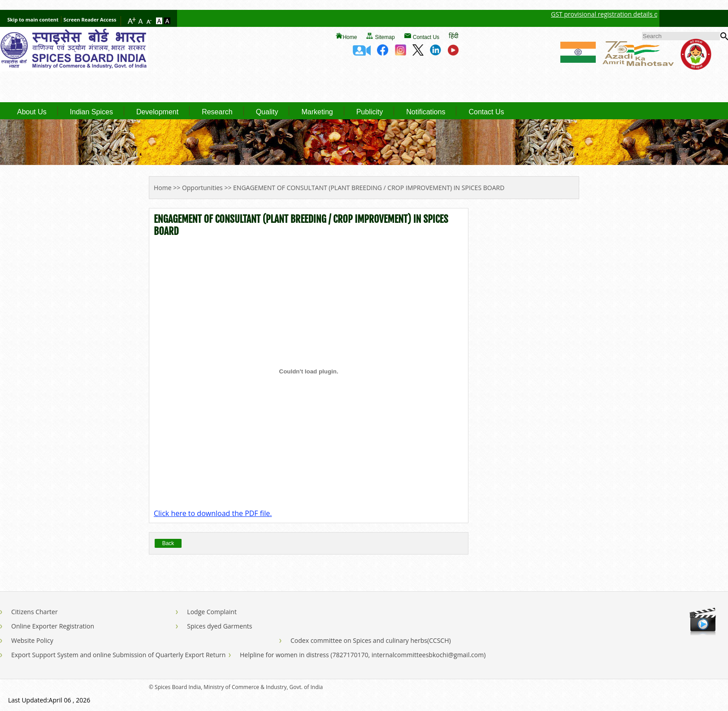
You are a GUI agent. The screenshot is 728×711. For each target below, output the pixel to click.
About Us (32, 112)
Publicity (370, 112)
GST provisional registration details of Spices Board (634, 14)
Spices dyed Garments (219, 626)
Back (168, 543)
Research (217, 112)
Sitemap (385, 37)
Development (157, 112)
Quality (267, 112)
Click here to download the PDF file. (213, 513)
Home (350, 37)
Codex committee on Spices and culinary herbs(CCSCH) (371, 640)
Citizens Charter (35, 612)
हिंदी (454, 36)
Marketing (317, 112)
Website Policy (32, 640)
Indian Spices (91, 112)
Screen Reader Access (90, 20)
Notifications (426, 112)
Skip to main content (33, 20)
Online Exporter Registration (53, 626)
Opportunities (202, 188)
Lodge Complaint (212, 612)
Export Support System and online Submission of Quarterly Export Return (118, 655)
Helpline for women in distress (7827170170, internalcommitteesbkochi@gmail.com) (363, 655)
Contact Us (426, 37)
